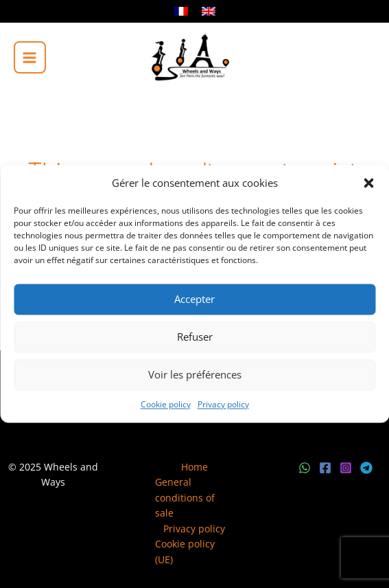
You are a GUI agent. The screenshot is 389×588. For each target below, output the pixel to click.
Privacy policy (223, 404)
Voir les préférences (195, 375)
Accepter (194, 299)
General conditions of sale (185, 497)
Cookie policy (166, 404)
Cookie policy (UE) (185, 552)
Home (194, 467)
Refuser (195, 337)
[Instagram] (346, 468)
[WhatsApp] (305, 468)
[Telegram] (366, 468)
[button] (368, 183)
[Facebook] (325, 468)
